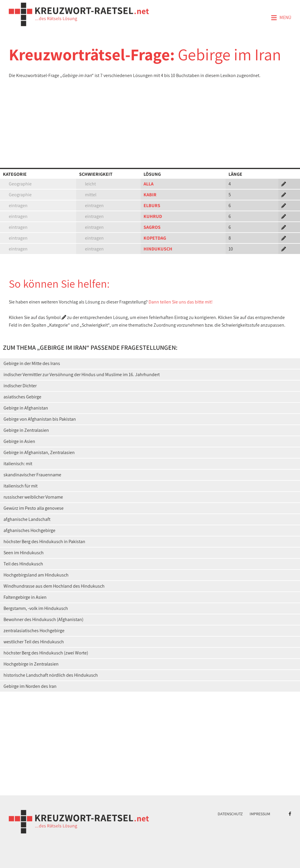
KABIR (150, 195)
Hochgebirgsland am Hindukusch (36, 575)
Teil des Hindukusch (23, 564)
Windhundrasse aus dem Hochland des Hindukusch (54, 586)
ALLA (149, 184)
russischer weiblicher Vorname (33, 497)
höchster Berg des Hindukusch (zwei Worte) (46, 653)
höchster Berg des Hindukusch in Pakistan (44, 542)
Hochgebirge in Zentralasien (31, 664)
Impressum (260, 814)
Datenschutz (230, 814)
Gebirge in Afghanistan (26, 408)
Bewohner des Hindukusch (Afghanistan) (44, 619)
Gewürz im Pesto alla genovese (34, 508)
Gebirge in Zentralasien (26, 430)
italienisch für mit (21, 486)
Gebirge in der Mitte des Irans (32, 363)
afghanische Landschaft (27, 519)
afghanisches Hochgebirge (29, 530)
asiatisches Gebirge (22, 397)
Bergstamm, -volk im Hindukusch (36, 608)
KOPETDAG (155, 238)
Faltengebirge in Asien (25, 597)
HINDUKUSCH (158, 249)
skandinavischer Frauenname (32, 475)
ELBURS (152, 206)
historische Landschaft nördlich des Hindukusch (51, 675)
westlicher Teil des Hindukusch (34, 642)
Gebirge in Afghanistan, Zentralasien (39, 452)
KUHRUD (153, 216)
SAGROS (152, 227)
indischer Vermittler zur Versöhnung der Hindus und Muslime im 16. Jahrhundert (82, 375)
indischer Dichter (20, 386)
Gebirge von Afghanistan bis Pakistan (40, 419)
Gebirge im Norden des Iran (30, 686)
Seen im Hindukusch (24, 553)
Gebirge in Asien (19, 441)
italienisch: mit (18, 464)
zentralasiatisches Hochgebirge (34, 631)
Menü (281, 18)
